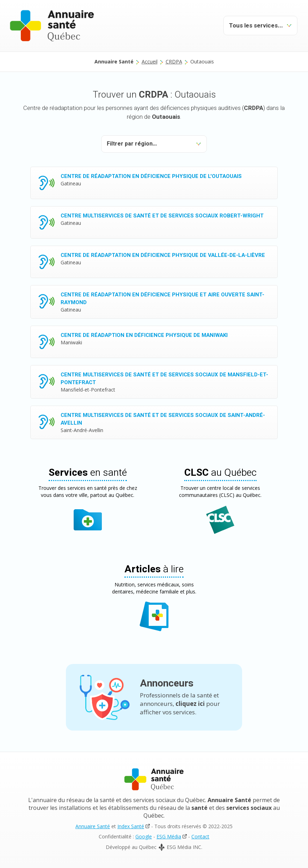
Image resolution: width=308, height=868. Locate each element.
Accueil (150, 61)
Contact (200, 836)
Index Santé (131, 826)
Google (144, 836)
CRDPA (174, 61)
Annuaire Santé (93, 826)
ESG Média (169, 836)
